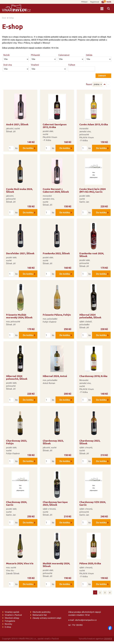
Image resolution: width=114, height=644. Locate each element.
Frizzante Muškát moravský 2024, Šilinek (19, 316)
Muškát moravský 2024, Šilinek (56, 565)
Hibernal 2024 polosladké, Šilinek (90, 316)
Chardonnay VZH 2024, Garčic (93, 503)
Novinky (8, 624)
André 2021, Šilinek (17, 124)
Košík (107, 2)
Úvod (4, 18)
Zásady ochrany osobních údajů (47, 618)
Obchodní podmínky (42, 612)
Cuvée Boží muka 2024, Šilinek (19, 190)
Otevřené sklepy (12, 618)
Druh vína (8, 65)
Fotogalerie (10, 621)
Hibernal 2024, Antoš (55, 376)
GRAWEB (108, 639)
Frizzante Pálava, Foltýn (57, 315)
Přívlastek (35, 55)
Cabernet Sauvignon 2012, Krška (55, 126)
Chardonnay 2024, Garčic (16, 503)
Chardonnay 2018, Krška (93, 376)
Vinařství (35, 65)
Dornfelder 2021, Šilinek (20, 253)
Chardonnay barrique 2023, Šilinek (55, 503)
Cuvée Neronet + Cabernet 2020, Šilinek (56, 190)
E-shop (11, 18)
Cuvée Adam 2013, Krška (94, 124)
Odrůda (89, 55)
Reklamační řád (40, 615)
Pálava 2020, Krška (90, 563)
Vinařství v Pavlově (13, 615)
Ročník (7, 55)
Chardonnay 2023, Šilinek (53, 442)
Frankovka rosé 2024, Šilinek (92, 255)
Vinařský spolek (12, 612)
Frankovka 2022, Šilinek (56, 253)
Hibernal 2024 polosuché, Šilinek (17, 377)
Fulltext (72, 65)
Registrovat (95, 2)
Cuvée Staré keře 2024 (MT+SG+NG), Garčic (92, 190)
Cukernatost (64, 55)
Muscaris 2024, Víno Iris (20, 563)
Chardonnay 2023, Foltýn (16, 442)
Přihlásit (84, 2)
